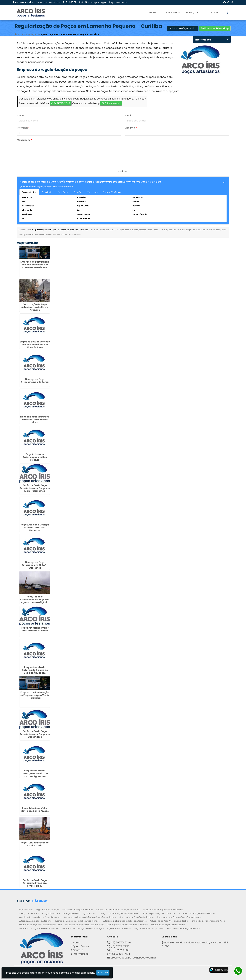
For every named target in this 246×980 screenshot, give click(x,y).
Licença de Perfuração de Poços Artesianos (39, 914)
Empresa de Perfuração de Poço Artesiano (163, 910)
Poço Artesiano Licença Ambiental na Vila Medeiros (35, 528)
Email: (130, 116)
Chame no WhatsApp (215, 28)
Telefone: (23, 128)
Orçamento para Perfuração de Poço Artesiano (179, 917)
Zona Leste (92, 192)
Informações (81, 954)
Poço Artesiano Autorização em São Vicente (35, 457)
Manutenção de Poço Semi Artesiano (197, 914)
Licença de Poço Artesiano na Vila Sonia (35, 381)
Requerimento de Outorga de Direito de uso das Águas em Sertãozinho (35, 775)
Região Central (29, 192)
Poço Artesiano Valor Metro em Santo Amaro (35, 810)
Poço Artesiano (26, 910)
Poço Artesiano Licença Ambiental (184, 929)
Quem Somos (171, 12)
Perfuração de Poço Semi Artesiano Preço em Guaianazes (35, 734)
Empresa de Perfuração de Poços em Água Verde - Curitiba (35, 695)
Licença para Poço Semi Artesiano (160, 914)
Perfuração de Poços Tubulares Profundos (39, 929)
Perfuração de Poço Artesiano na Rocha (169, 921)
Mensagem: (24, 140)
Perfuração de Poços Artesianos (78, 910)
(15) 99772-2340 (74, 2)
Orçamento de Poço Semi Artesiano (136, 917)
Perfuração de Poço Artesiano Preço (208, 921)
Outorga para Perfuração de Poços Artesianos (125, 921)
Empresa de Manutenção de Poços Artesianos (118, 910)
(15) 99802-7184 (120, 954)
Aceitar (103, 973)
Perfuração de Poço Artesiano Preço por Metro (40, 925)
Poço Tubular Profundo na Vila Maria (35, 844)
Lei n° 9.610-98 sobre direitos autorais (64, 235)
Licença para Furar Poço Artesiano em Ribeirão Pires (35, 420)
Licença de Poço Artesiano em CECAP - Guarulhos (35, 565)
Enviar (123, 172)
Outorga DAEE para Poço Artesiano (35, 921)
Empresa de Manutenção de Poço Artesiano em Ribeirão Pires (35, 345)
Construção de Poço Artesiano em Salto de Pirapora (35, 307)
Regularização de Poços (48, 910)
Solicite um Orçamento (182, 28)
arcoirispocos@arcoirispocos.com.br (107, 2)
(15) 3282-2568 (120, 950)
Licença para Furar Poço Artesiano (79, 914)
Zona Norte (47, 192)
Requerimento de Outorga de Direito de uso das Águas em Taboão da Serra (35, 672)
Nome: (21, 116)
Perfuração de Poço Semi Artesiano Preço (84, 925)
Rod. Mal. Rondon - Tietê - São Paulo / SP (37, 2)
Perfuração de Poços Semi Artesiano (168, 925)
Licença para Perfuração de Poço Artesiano (120, 914)
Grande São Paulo (112, 192)
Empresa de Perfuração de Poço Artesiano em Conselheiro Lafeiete (35, 265)
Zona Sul (78, 192)
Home (153, 12)
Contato (213, 12)
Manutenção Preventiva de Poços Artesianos (40, 917)
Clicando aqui (111, 104)
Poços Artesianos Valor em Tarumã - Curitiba (35, 629)
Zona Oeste (63, 192)
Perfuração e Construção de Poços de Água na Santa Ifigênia (35, 600)
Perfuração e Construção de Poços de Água (83, 929)
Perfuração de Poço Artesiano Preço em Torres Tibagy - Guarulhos (35, 885)
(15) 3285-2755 (120, 946)
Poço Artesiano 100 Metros (119, 929)
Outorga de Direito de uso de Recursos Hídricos (77, 921)
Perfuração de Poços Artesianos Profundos (127, 925)
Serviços (193, 12)
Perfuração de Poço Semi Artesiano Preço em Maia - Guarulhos (35, 488)
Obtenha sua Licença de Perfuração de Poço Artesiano (90, 917)
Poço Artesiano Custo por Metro (149, 929)
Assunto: (131, 128)
